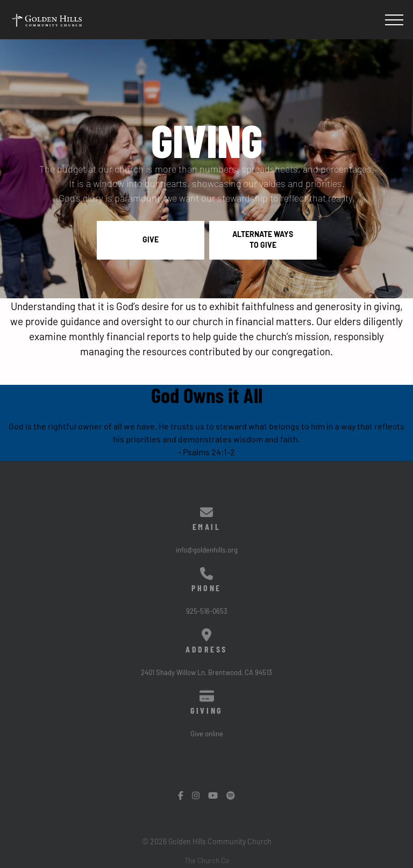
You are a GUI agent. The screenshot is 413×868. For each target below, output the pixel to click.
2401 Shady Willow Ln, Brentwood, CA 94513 (206, 673)
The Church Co (207, 861)
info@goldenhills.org (207, 551)
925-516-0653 (207, 612)
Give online (207, 734)
